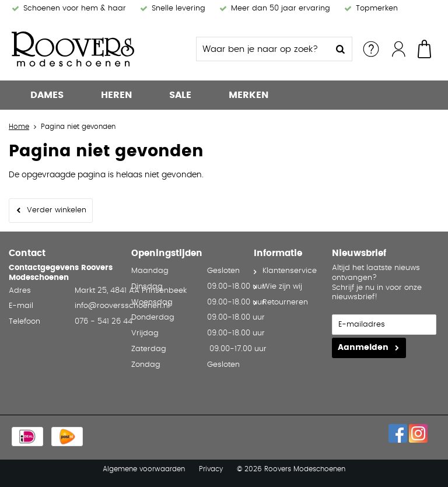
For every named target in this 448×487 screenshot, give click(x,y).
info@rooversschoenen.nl (122, 306)
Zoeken (340, 49)
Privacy (211, 469)
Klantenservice (290, 271)
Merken (249, 95)
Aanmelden (363, 348)
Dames (47, 95)
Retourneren (285, 302)
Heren (116, 95)
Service (371, 49)
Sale (180, 95)
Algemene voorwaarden (144, 469)
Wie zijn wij (282, 287)
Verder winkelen (57, 210)
